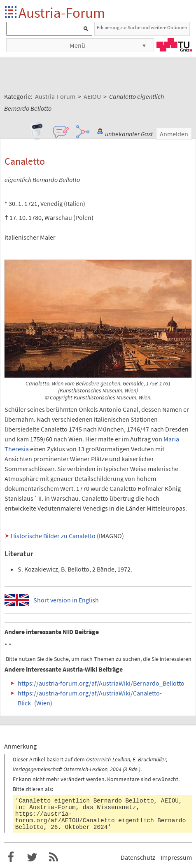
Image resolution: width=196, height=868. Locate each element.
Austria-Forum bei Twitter (32, 857)
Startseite (11, 13)
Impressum (176, 857)
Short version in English (66, 600)
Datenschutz (138, 857)
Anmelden (174, 134)
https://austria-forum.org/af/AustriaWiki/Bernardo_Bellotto (101, 683)
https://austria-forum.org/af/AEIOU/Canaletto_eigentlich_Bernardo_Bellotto (102, 821)
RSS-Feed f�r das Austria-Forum (54, 857)
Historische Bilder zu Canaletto (53, 536)
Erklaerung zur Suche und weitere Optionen (142, 27)
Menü (77, 45)
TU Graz (174, 45)
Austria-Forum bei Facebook (11, 857)
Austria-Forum (62, 13)
